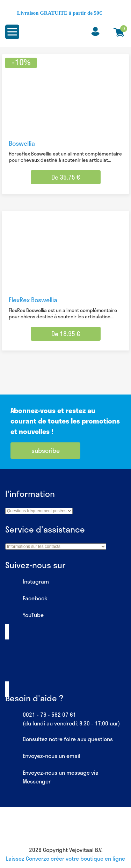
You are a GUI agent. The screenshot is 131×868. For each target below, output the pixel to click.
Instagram (27, 582)
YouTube (24, 615)
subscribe (46, 450)
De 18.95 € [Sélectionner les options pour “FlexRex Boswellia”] (66, 334)
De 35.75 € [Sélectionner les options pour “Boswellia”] (66, 177)
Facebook (26, 599)
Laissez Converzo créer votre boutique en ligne (65, 858)
